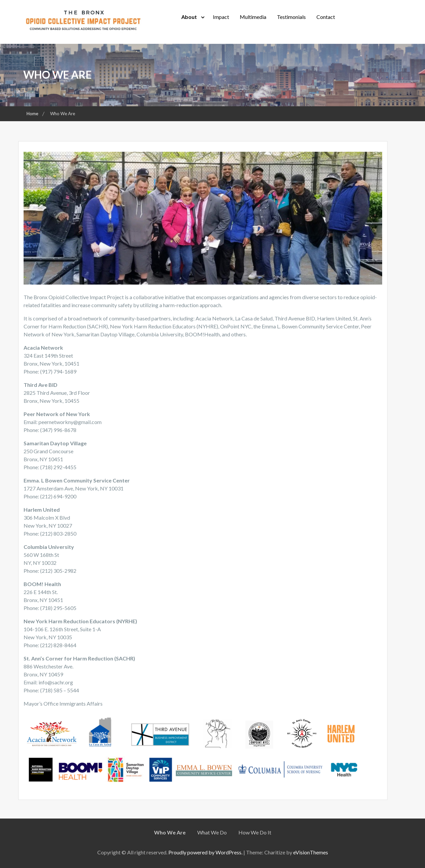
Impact (221, 17)
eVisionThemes (311, 852)
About (189, 17)
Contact (326, 17)
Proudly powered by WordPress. (205, 852)
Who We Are (170, 832)
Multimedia (253, 17)
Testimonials (291, 17)
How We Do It (255, 832)
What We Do (212, 832)
